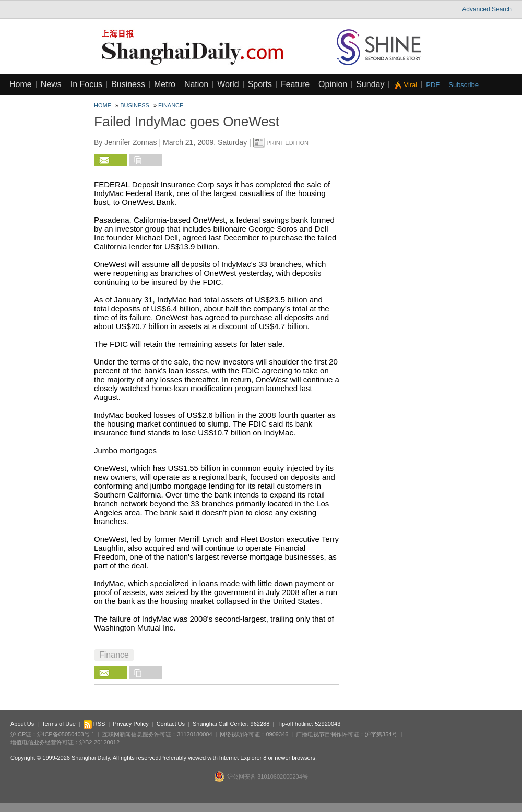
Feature (295, 84)
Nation (196, 84)
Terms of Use (59, 724)
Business (128, 84)
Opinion (333, 84)
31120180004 (194, 734)
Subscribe (464, 85)
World (228, 84)
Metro (165, 84)
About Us (22, 724)
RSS (94, 724)
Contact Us (171, 724)
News (51, 84)
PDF (433, 85)
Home (21, 84)
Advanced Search (487, 9)
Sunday (370, 84)
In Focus (86, 84)
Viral (410, 85)
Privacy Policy (130, 724)
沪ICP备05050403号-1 (66, 734)
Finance (171, 105)
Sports (260, 84)
